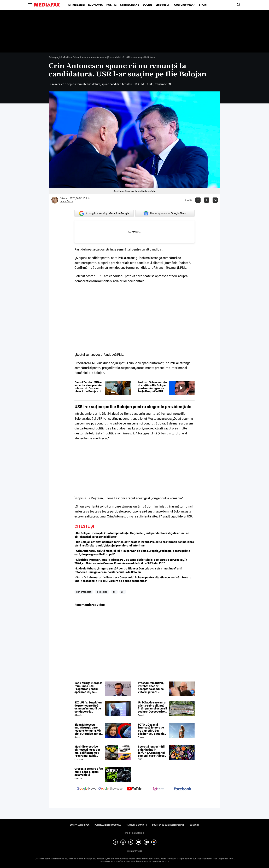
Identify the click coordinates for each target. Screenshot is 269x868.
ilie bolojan (102, 592)
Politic (112, 5)
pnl (114, 592)
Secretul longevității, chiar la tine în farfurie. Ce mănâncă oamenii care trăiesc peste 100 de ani (152, 751)
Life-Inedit (163, 5)
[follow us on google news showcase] (110, 789)
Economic (96, 5)
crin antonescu (84, 592)
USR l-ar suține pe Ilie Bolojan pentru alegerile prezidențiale (133, 407)
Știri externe (130, 5)
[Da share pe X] (207, 200)
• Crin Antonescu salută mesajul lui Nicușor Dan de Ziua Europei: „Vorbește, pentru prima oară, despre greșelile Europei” (132, 553)
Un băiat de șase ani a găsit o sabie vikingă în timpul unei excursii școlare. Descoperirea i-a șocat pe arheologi (153, 707)
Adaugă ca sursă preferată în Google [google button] (104, 213)
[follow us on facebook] (183, 789)
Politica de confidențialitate (168, 825)
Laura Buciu (66, 201)
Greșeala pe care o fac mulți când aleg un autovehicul (89, 772)
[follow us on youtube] (134, 789)
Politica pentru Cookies (108, 825)
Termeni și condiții (137, 825)
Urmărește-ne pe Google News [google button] (165, 213)
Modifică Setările (134, 833)
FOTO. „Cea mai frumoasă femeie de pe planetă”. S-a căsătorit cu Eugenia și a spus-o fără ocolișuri (151, 729)
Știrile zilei (77, 5)
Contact (194, 825)
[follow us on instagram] (159, 789)
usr (123, 592)
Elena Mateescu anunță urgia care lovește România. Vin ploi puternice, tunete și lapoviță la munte (89, 729)
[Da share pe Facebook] (198, 200)
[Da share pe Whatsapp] (215, 200)
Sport (203, 5)
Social (147, 5)
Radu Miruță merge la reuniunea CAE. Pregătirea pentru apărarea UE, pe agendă (88, 688)
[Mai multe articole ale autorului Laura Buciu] (55, 200)
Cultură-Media (185, 5)
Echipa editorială (80, 825)
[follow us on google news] (86, 789)
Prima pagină (55, 57)
